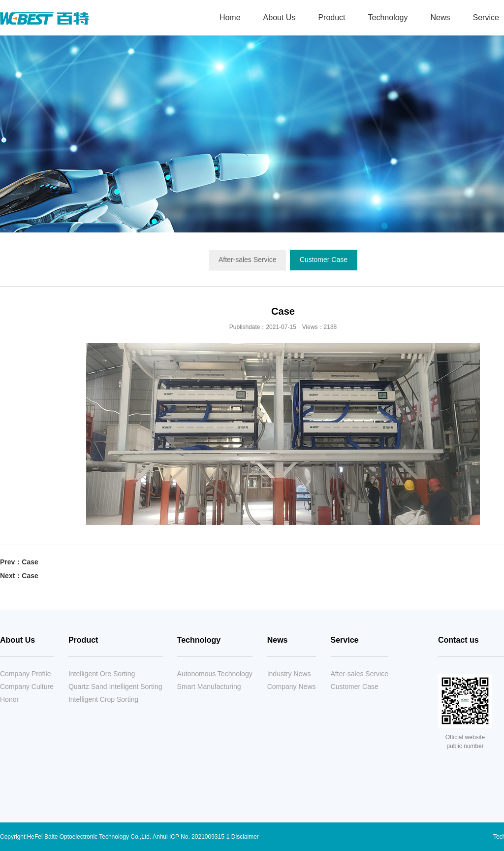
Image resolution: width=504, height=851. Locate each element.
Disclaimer (245, 837)
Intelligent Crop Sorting (103, 699)
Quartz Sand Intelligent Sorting (115, 687)
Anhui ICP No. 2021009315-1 (191, 837)
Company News (292, 687)
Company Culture (27, 687)
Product (331, 17)
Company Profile (26, 674)
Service (345, 640)
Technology (388, 17)
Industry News (289, 674)
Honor (9, 699)
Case (30, 562)
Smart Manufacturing (209, 687)
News (440, 17)
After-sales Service (247, 260)
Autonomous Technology (215, 674)
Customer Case (324, 260)
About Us (280, 17)
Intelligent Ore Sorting (102, 674)
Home (230, 17)
